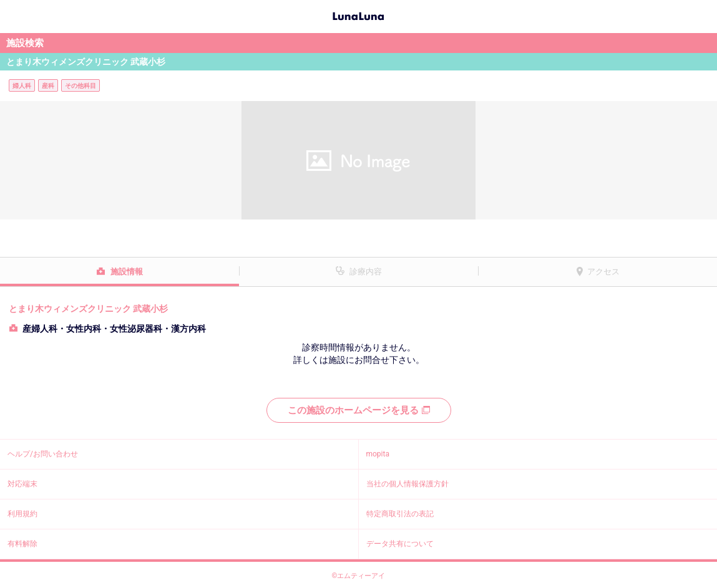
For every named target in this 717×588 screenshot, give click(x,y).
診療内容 (366, 272)
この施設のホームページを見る (359, 410)
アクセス (603, 272)
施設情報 (127, 272)
